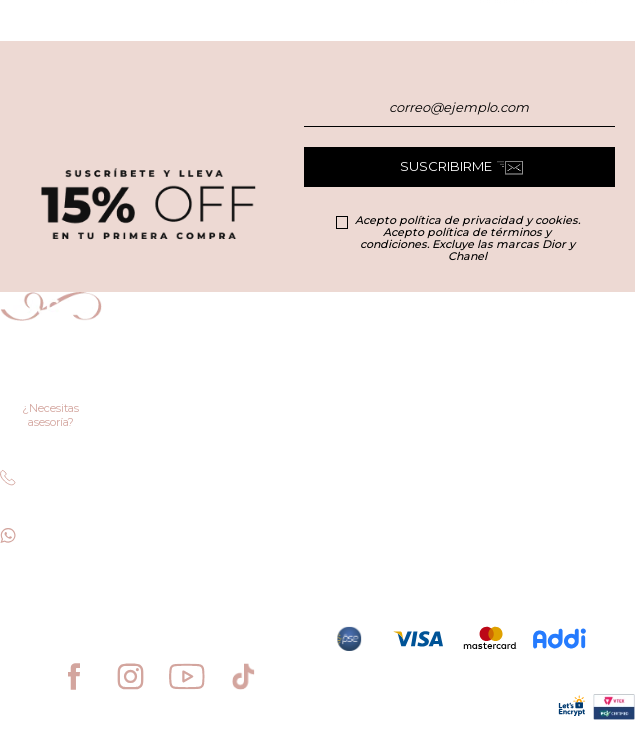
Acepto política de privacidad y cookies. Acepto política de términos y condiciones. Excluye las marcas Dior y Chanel (467, 238)
